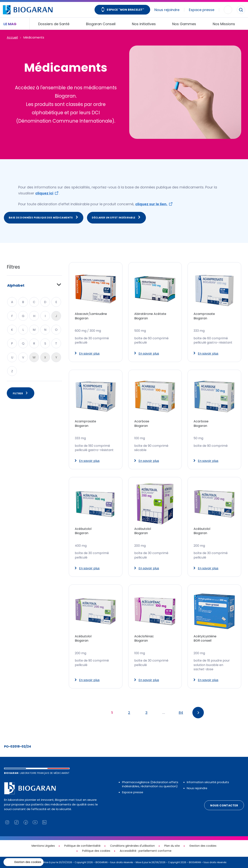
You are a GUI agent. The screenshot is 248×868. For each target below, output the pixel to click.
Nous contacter (224, 805)
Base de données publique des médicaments (44, 217)
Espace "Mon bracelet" (122, 10)
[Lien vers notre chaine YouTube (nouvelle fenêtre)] (35, 822)
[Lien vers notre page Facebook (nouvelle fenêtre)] (26, 822)
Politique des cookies (96, 851)
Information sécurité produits (208, 782)
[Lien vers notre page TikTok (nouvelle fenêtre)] (16, 822)
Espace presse (202, 10)
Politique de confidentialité (82, 846)
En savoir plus (87, 354)
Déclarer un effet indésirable (116, 217)
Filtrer (21, 393)
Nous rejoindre (167, 10)
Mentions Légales (43, 846)
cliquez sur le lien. (151, 204)
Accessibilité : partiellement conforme (146, 851)
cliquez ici (44, 193)
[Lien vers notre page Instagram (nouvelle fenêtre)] (7, 822)
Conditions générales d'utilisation (132, 846)
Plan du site (172, 846)
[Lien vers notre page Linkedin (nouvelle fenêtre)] (44, 822)
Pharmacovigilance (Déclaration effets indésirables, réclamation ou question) (150, 784)
